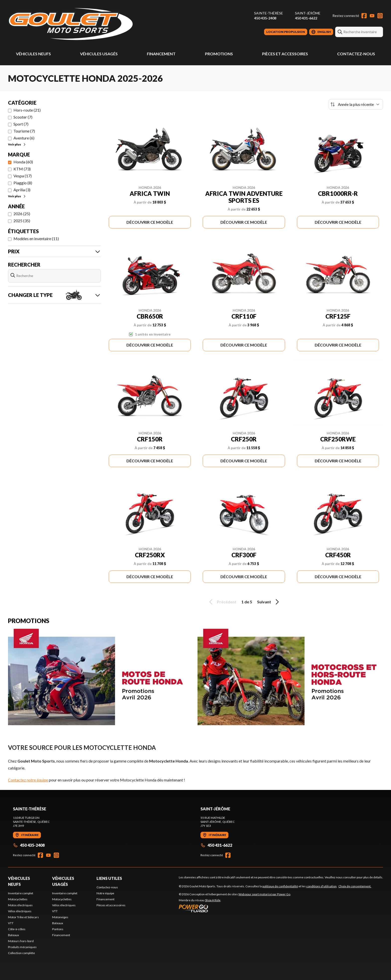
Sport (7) (21, 124)
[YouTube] (372, 16)
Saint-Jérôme (308, 13)
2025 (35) (22, 221)
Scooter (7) (23, 117)
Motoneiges (60, 917)
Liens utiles (109, 878)
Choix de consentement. (355, 886)
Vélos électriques (20, 911)
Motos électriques (20, 905)
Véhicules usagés (99, 54)
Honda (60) (23, 162)
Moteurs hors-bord (21, 941)
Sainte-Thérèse (269, 13)
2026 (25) (22, 214)
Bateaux (13, 935)
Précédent (222, 602)
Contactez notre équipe (28, 780)
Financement (161, 54)
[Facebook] (364, 16)
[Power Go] (235, 908)
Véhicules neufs (33, 54)
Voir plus (17, 144)
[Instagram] (380, 16)
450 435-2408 (265, 18)
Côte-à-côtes (17, 929)
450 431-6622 (306, 18)
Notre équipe (105, 893)
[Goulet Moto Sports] (70, 24)
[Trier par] (356, 104)
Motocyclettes (18, 899)
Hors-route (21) (27, 110)
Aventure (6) (24, 138)
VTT (11, 923)
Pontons (58, 929)
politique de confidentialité (280, 886)
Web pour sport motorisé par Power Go (264, 894)
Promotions (219, 54)
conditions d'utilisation (321, 886)
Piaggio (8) (23, 183)
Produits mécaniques (22, 947)
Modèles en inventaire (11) (36, 239)
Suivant (269, 602)
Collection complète (21, 953)
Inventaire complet (21, 893)
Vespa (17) (23, 176)
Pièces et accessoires (285, 54)
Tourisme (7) (24, 131)
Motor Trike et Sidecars (23, 917)
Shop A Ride (213, 900)
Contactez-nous (356, 54)
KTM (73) (22, 169)
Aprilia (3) (22, 190)
